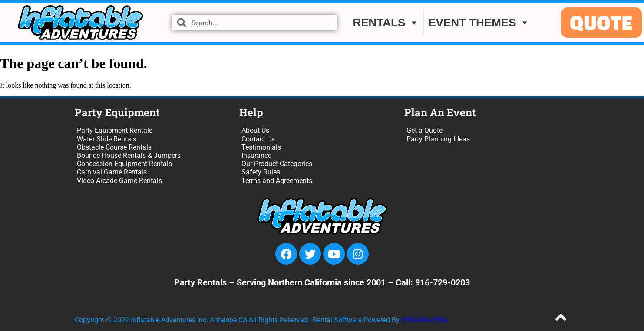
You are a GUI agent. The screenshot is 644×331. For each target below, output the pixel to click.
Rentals (386, 23)
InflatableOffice (424, 320)
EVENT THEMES (479, 23)
